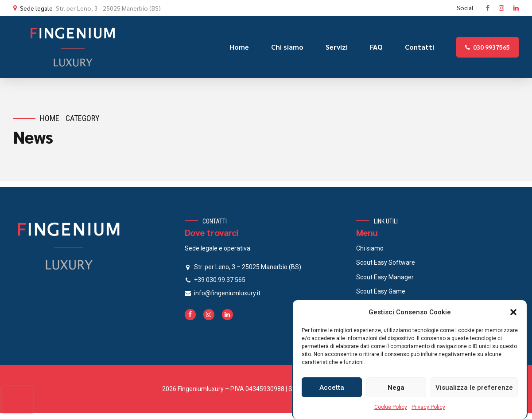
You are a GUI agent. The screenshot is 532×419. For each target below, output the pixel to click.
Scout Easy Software (386, 262)
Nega (396, 388)
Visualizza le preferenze (474, 388)
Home (239, 47)
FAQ (376, 47)
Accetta (332, 388)
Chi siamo (287, 47)
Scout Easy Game (381, 291)
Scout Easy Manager (385, 277)
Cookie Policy (391, 407)
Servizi (337, 47)
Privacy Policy (428, 407)
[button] (513, 312)
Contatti (419, 47)
